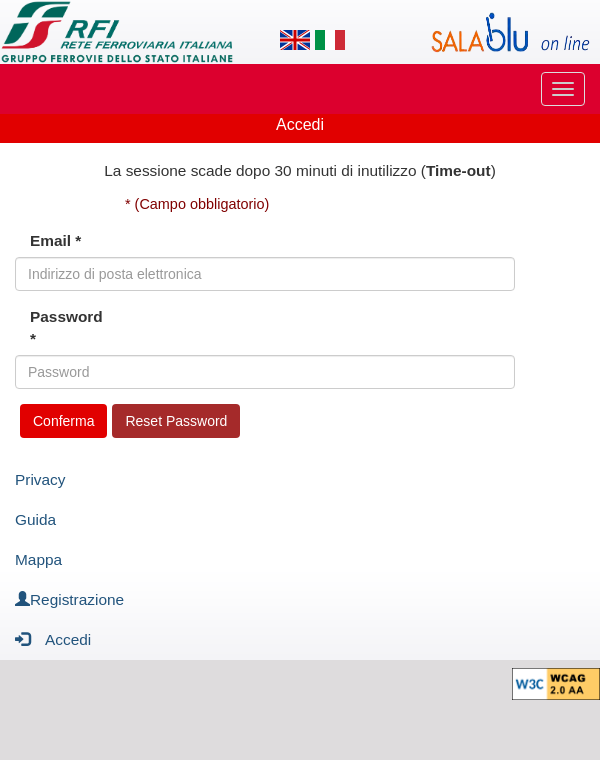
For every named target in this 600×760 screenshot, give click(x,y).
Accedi (53, 638)
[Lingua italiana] (330, 40)
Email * (55, 240)
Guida (35, 519)
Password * (66, 327)
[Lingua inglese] (295, 40)
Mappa (38, 559)
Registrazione (69, 599)
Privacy (40, 479)
